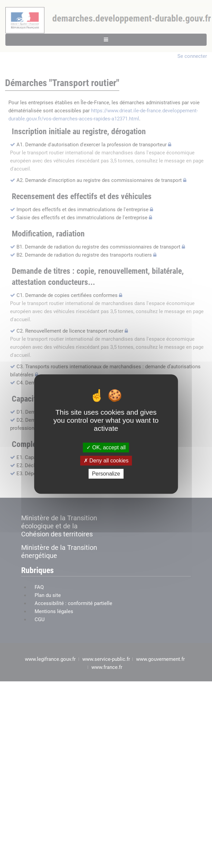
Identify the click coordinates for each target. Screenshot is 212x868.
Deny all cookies (106, 461)
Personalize (106, 474)
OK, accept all (106, 447)
